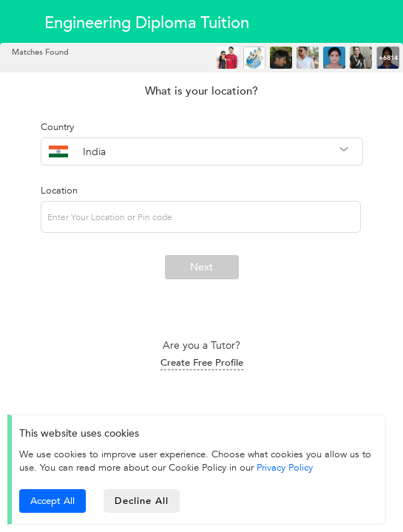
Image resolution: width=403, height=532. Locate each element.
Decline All (142, 501)
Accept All (53, 501)
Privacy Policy (285, 468)
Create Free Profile (202, 363)
